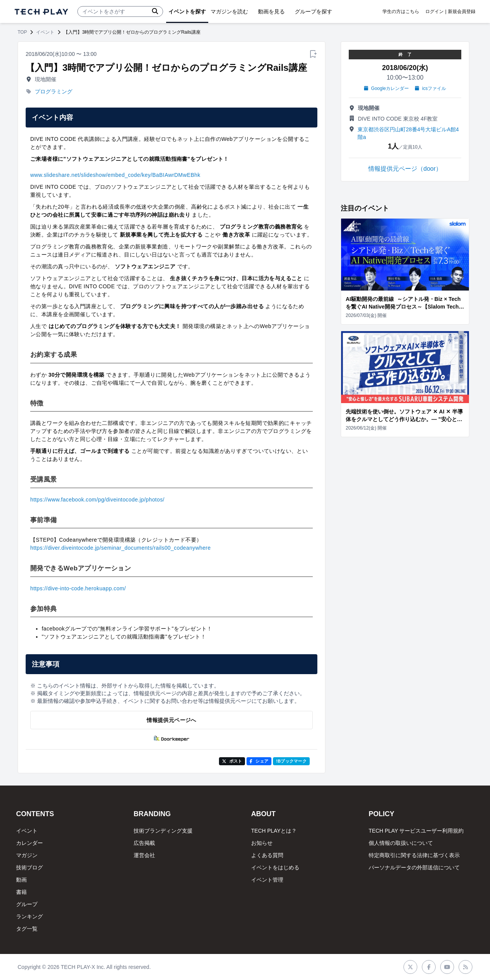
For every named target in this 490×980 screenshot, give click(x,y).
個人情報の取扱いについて (401, 843)
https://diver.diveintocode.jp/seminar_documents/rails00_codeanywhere (120, 548)
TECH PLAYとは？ (274, 831)
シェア (259, 761)
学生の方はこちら (401, 11)
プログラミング (54, 91)
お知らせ (262, 843)
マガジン (27, 855)
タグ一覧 (27, 929)
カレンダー (29, 843)
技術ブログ (29, 867)
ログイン (434, 11)
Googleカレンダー (386, 88)
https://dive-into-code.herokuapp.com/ (78, 588)
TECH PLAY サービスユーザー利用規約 (416, 831)
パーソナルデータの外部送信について (414, 867)
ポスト (232, 761)
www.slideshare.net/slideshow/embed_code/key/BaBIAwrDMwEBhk (115, 175)
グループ (27, 904)
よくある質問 (267, 855)
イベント (45, 32)
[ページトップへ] (41, 12)
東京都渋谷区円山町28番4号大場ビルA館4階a (408, 133)
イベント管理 (267, 880)
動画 (21, 880)
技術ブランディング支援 (163, 831)
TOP (22, 32)
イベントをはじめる (275, 867)
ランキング (29, 916)
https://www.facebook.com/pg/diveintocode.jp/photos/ (97, 500)
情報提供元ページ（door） (405, 169)
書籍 (21, 892)
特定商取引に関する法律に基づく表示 (414, 855)
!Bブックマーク (291, 761)
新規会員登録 (462, 11)
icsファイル (430, 88)
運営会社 (144, 855)
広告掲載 (144, 843)
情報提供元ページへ (171, 720)
